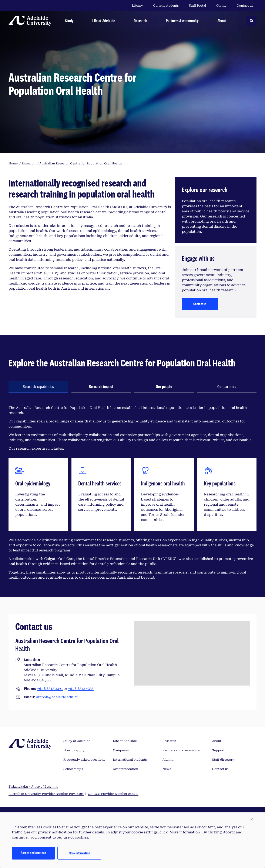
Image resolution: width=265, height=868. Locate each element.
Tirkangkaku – (33, 787)
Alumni (168, 760)
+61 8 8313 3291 (50, 689)
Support (218, 750)
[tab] (38, 387)
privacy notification (55, 832)
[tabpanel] (132, 493)
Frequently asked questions (84, 760)
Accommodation (125, 769)
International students (130, 760)
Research (169, 741)
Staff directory (223, 760)
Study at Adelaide (77, 741)
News (167, 769)
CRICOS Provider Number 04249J (113, 794)
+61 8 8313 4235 (81, 689)
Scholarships (73, 769)
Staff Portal (197, 6)
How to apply (74, 750)
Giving (221, 6)
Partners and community (181, 750)
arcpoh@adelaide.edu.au (57, 697)
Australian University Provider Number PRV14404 (46, 794)
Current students (166, 6)
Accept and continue (33, 853)
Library (137, 6)
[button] (252, 820)
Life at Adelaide (125, 741)
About (217, 741)
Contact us (245, 6)
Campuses (121, 750)
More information (79, 853)
